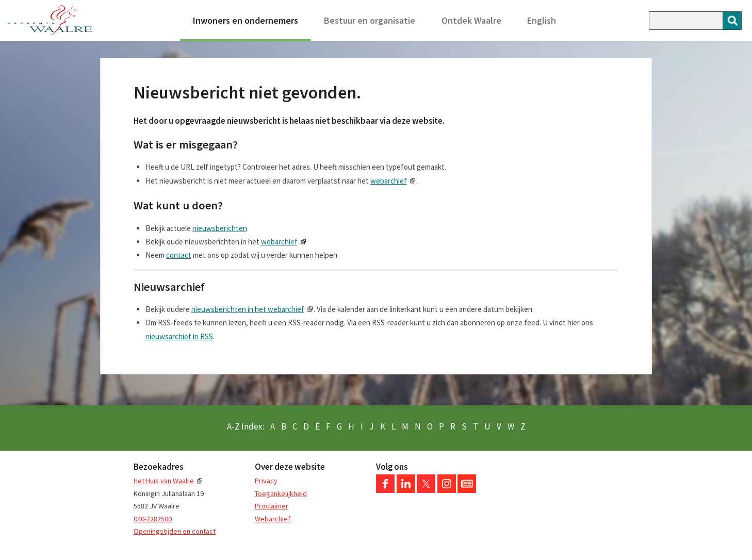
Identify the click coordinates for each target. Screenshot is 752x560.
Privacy (266, 481)
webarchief (389, 181)
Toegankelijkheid (281, 493)
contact (179, 255)
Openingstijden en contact (175, 531)
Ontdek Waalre (471, 20)
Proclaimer (272, 506)
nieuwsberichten (220, 228)
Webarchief (273, 519)
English (542, 20)
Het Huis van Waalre (164, 481)
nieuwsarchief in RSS (179, 336)
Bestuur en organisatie (370, 20)
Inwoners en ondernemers (246, 20)
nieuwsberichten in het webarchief (248, 309)
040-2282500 (153, 519)
